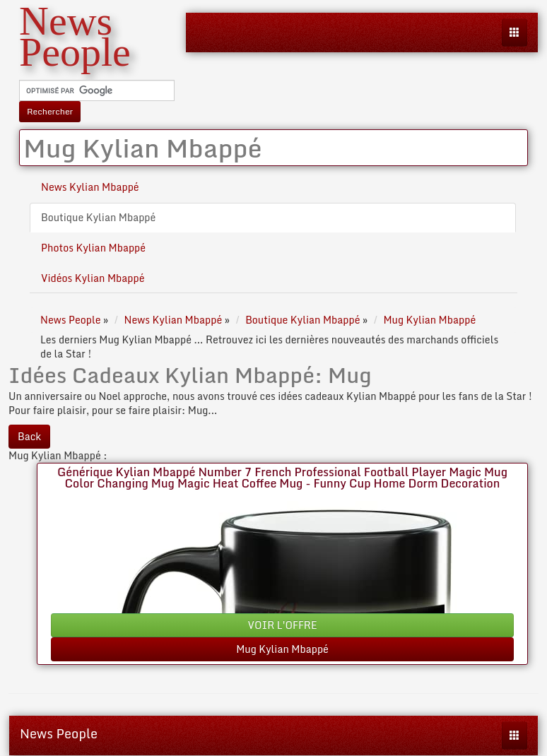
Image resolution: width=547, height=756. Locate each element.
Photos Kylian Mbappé (93, 248)
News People (59, 733)
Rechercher (50, 111)
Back (29, 436)
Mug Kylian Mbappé (282, 649)
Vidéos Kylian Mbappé (93, 278)
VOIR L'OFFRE (283, 625)
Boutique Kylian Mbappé (98, 217)
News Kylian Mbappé (90, 187)
